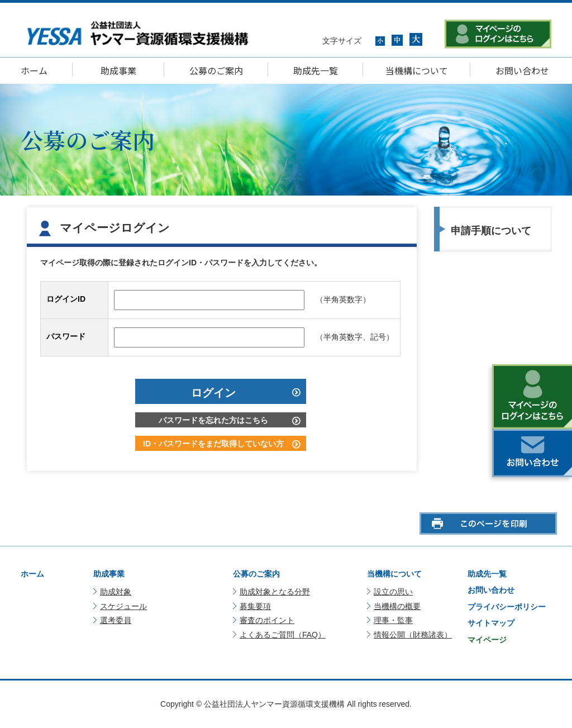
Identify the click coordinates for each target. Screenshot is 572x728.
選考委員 (116, 620)
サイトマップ (491, 623)
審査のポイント (267, 620)
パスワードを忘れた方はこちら (213, 420)
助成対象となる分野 (275, 592)
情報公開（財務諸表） (413, 635)
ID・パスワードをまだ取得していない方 (213, 444)
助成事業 (118, 70)
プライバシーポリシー (507, 607)
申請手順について (491, 231)
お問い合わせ (522, 70)
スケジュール (123, 606)
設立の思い (393, 592)
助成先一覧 (316, 70)
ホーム (34, 70)
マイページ (487, 640)
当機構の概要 (397, 606)
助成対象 (116, 592)
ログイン (213, 393)
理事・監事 (393, 620)
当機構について (417, 70)
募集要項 (255, 606)
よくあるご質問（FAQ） (283, 635)
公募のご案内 (216, 70)
